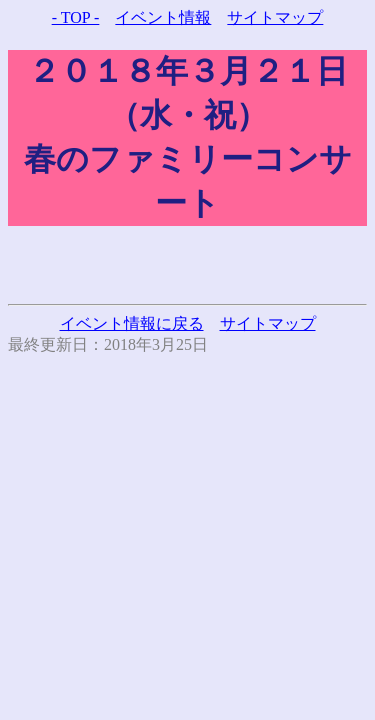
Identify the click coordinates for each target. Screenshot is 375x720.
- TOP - (76, 17)
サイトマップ (275, 17)
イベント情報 (163, 17)
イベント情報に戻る (132, 323)
